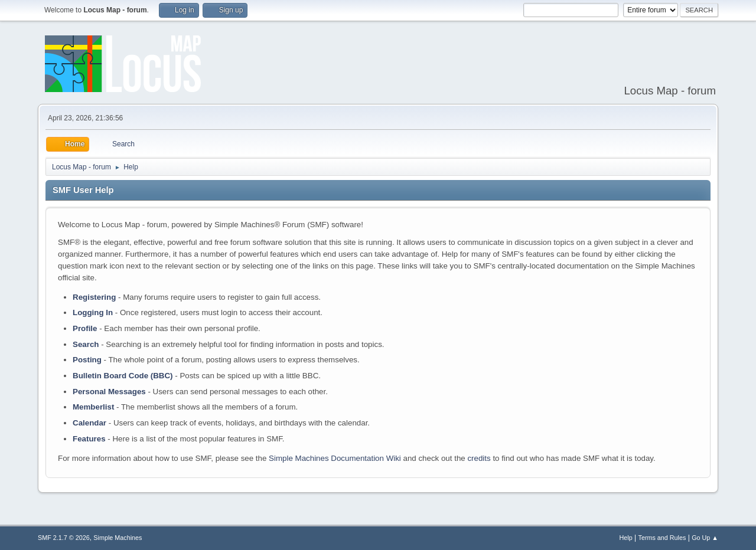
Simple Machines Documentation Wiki (335, 458)
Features (89, 439)
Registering (94, 297)
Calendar (89, 423)
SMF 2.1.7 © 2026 (64, 538)
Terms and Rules (662, 538)
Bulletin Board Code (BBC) (123, 376)
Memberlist (93, 407)
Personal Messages (109, 392)
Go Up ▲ (705, 538)
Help (626, 538)
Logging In (93, 312)
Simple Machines (118, 538)
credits (479, 458)
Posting (87, 360)
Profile (85, 328)
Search (86, 344)
